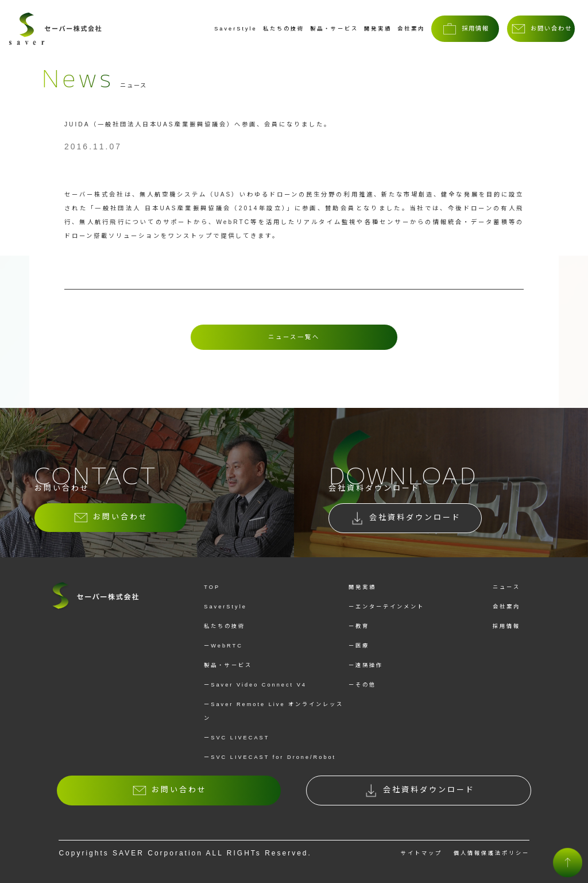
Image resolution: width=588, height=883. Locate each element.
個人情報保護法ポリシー (492, 853)
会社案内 (411, 29)
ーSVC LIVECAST (237, 738)
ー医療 (359, 646)
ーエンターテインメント (386, 607)
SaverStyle (236, 29)
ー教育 (359, 626)
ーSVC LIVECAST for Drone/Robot (270, 757)
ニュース (506, 587)
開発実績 (378, 29)
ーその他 (362, 685)
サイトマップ (421, 853)
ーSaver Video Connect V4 (255, 685)
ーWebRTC (223, 646)
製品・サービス (334, 29)
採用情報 (506, 626)
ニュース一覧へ (294, 337)
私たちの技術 (284, 29)
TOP (212, 587)
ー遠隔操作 (366, 665)
